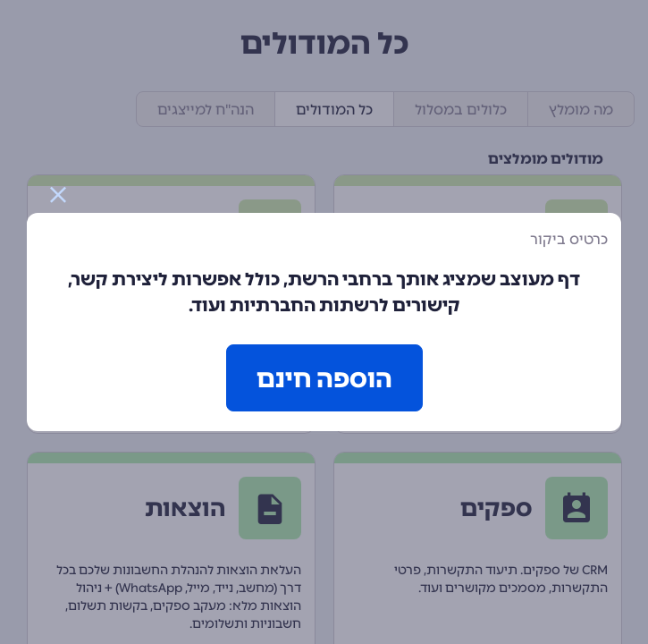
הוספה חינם (324, 378)
